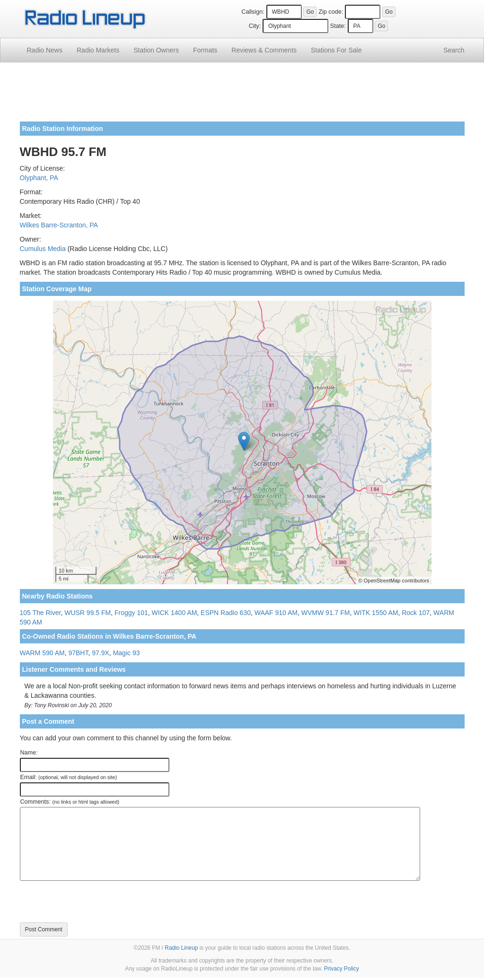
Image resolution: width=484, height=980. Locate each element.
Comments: (70, 802)
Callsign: (253, 12)
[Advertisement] (242, 95)
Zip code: (331, 12)
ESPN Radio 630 (226, 613)
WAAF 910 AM (276, 613)
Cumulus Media (43, 249)
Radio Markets (98, 50)
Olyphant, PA (39, 178)
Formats (205, 50)
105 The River (40, 613)
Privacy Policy (342, 969)
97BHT (78, 653)
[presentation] (92, 902)
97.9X (101, 653)
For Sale (336, 50)
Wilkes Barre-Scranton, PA (59, 225)
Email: (69, 777)
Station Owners (156, 50)
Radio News (45, 50)
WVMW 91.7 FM (326, 613)
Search (454, 50)
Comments (264, 50)
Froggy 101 (131, 613)
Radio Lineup (181, 948)
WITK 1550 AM (376, 613)
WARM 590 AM (42, 653)
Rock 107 (416, 613)
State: (338, 26)
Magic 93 (127, 653)
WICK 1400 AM (175, 613)
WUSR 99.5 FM (88, 613)
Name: (29, 753)
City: (255, 26)
